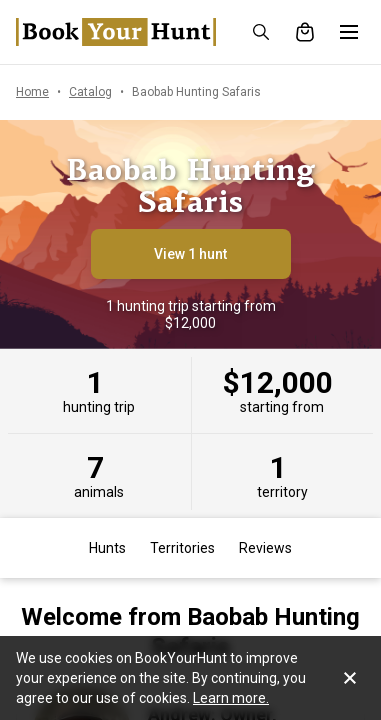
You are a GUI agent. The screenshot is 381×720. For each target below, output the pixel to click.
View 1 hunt (190, 254)
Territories (182, 548)
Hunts (107, 548)
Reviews (265, 548)
